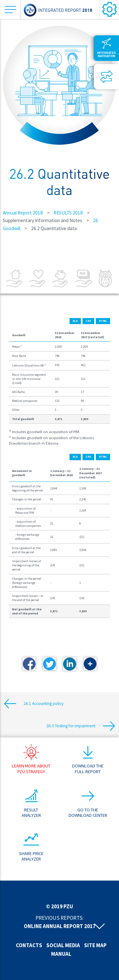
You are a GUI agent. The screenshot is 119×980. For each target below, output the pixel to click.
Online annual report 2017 (60, 926)
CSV (88, 321)
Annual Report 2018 (23, 213)
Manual (61, 954)
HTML (103, 321)
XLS (75, 321)
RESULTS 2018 (68, 213)
